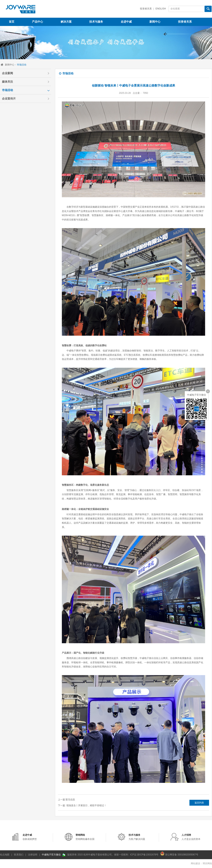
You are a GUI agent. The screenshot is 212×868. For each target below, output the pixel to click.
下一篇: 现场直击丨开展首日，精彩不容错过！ (82, 805)
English (161, 9)
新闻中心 (10, 65)
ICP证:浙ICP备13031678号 (144, 855)
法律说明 (33, 855)
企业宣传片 (9, 99)
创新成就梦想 (30, 837)
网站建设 (196, 863)
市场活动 (7, 90)
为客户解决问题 (137, 837)
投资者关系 (146, 9)
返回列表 (199, 803)
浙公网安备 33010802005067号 (179, 853)
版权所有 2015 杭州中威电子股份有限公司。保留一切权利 (98, 855)
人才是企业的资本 (191, 837)
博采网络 (207, 863)
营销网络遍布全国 (85, 837)
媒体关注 (7, 82)
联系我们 (19, 855)
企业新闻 (7, 73)
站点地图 (5, 855)
